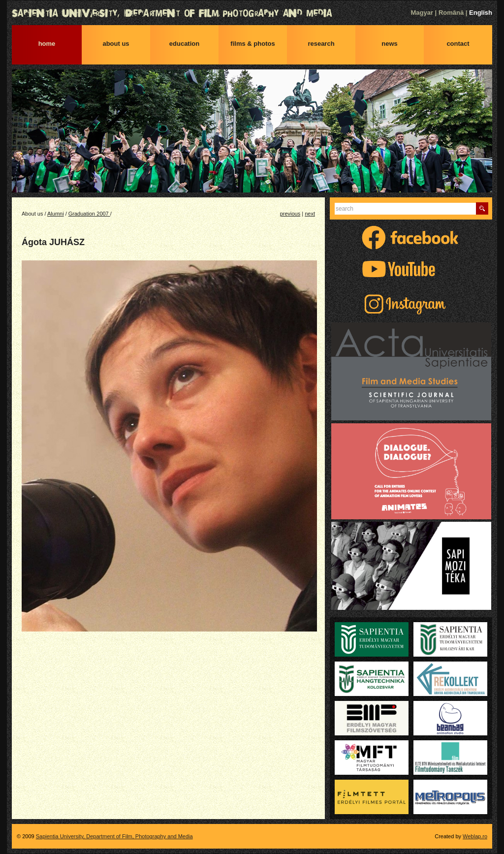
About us (116, 44)
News (390, 44)
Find (482, 208)
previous (290, 214)
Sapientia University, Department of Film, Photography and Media (252, 13)
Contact (458, 44)
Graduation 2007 (89, 214)
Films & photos (252, 44)
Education (184, 44)
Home (47, 44)
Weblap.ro (475, 836)
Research (321, 44)
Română (451, 13)
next (310, 214)
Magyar (422, 13)
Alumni (56, 214)
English (481, 13)
